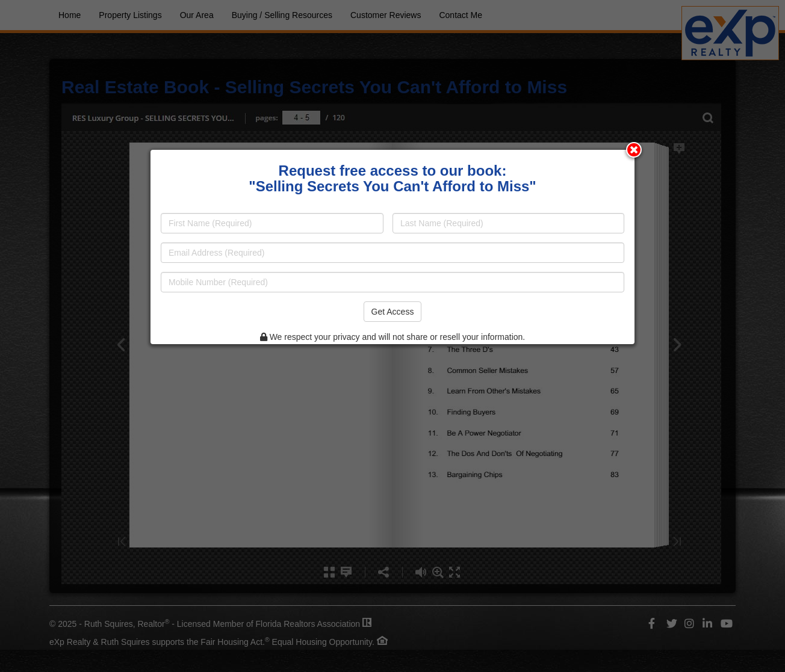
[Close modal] (634, 150)
